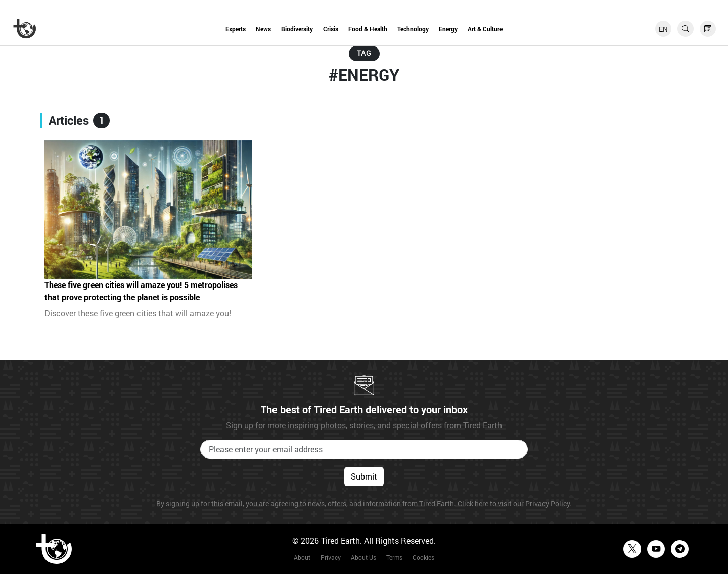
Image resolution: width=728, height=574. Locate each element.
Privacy (331, 557)
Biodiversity (297, 29)
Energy (448, 29)
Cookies (423, 557)
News (263, 29)
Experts (236, 29)
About (302, 557)
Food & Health (368, 29)
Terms (394, 557)
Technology (413, 29)
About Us (363, 557)
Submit (364, 476)
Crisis (331, 29)
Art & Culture (485, 29)
